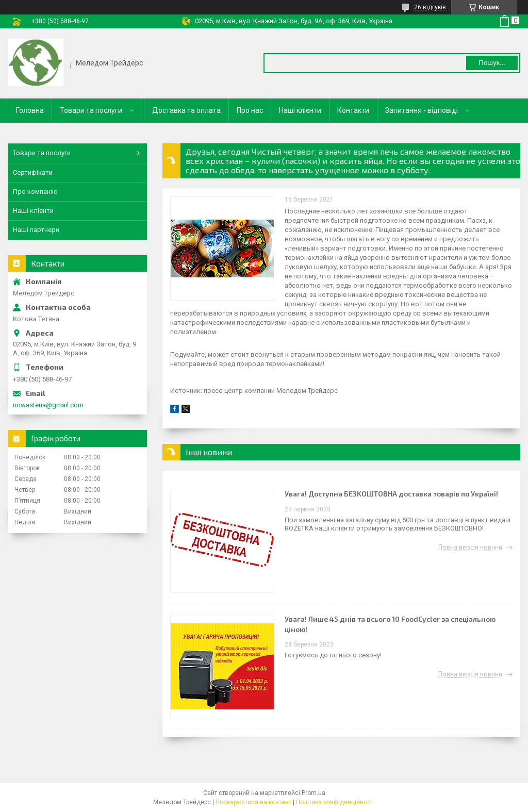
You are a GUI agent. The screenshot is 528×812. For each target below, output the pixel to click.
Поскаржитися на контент (253, 802)
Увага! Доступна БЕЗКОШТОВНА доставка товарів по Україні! (391, 494)
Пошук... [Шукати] (492, 63)
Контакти (353, 110)
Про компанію (35, 192)
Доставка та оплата (186, 110)
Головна (30, 110)
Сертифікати (33, 172)
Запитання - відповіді (422, 110)
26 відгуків (430, 7)
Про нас (250, 110)
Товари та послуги (91, 110)
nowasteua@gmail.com (48, 405)
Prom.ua (313, 793)
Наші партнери (36, 230)
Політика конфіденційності (335, 802)
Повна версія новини (470, 548)
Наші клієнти (300, 110)
